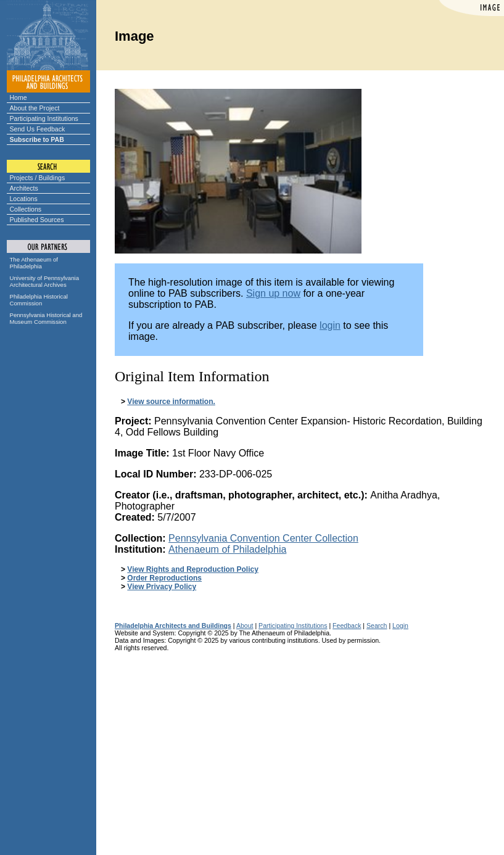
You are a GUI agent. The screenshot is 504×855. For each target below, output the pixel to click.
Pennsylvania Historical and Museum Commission (46, 318)
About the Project (35, 108)
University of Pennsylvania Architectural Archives (45, 281)
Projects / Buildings (38, 178)
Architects (24, 188)
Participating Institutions (44, 118)
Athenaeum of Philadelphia (227, 549)
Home (19, 97)
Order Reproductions (164, 578)
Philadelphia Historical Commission (39, 300)
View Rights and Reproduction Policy (192, 569)
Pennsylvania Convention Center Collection (263, 538)
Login (400, 626)
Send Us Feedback (38, 129)
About (245, 626)
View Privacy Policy (162, 587)
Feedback (347, 626)
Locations (24, 199)
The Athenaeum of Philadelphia (34, 263)
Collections (26, 209)
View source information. (171, 402)
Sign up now (273, 293)
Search (377, 626)
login (330, 325)
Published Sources (37, 220)
